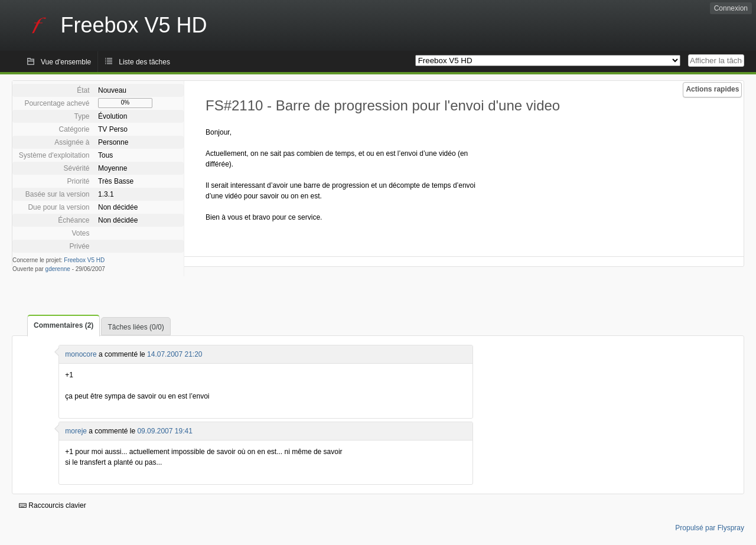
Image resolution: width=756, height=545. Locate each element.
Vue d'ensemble (66, 62)
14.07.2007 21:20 (175, 354)
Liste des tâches (144, 62)
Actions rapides (712, 89)
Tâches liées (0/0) (136, 327)
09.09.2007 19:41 (164, 431)
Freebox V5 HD (84, 260)
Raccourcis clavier (53, 505)
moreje (76, 431)
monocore (81, 354)
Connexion (731, 8)
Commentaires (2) (63, 325)
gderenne (58, 269)
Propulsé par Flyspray (710, 528)
